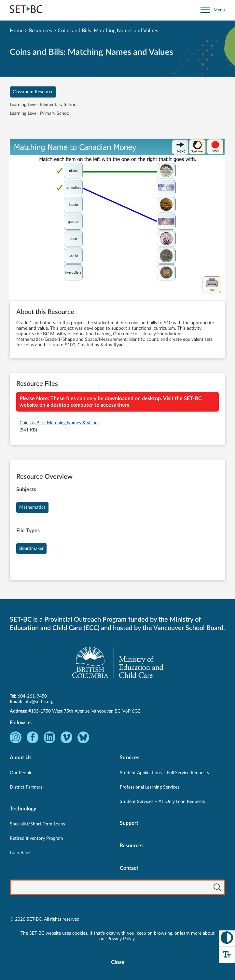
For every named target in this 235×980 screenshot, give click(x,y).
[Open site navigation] (213, 10)
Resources (41, 31)
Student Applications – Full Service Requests (164, 773)
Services (130, 758)
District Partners (26, 787)
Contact (129, 868)
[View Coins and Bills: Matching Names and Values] (117, 220)
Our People (21, 773)
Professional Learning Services (150, 787)
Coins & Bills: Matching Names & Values (59, 423)
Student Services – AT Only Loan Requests (162, 802)
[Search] (217, 888)
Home (17, 31)
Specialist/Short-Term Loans (37, 824)
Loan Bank (20, 853)
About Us (21, 758)
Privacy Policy (121, 939)
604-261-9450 (32, 696)
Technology (23, 809)
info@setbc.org (38, 702)
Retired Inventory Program (36, 838)
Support (129, 823)
